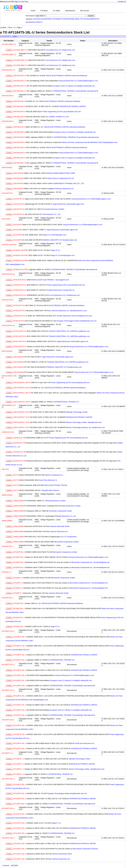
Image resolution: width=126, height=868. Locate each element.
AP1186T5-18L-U (8, 631)
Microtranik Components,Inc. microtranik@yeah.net (91, 562)
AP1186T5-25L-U (8, 665)
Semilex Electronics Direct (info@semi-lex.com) (74, 316)
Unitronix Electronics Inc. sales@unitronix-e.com (69, 311)
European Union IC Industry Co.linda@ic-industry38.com (74, 86)
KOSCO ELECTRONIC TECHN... (56, 485)
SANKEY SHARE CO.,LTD (59, 117)
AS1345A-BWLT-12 (9, 44)
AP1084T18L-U (7, 546)
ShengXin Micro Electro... (51, 490)
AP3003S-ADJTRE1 (9, 245)
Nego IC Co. (56, 250)
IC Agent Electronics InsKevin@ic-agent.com (67, 204)
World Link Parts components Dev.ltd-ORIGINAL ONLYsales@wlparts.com (90, 142)
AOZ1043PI (6, 219)
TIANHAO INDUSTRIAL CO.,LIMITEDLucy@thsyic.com (69, 331)
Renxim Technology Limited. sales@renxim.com (84, 422)
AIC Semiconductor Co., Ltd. (50, 214)
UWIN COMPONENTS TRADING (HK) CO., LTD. (66, 183)
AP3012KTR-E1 (8, 300)
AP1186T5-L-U (7, 753)
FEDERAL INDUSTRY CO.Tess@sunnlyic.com (60, 240)
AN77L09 (5, 469)
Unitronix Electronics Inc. (59, 531)
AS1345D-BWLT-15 (9, 55)
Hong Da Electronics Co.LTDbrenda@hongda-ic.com (78, 81)
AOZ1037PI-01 (7, 193)
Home (33, 11)
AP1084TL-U (6, 572)
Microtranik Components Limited (66, 542)
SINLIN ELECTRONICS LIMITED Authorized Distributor (67, 76)
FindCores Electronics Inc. (64, 189)
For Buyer (44, 11)
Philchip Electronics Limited (55, 501)
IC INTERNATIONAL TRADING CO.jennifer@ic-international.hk (75, 91)
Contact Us (122, 1)
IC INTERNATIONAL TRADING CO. (66, 402)
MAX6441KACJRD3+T (34, 22)
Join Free (25, 1)
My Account (85, 11)
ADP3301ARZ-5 (8, 96)
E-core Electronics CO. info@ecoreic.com (60, 50)
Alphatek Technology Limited (77, 412)
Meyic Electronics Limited (71, 506)
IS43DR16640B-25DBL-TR (73, 19)
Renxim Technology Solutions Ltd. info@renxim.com (86, 427)
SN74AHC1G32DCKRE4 (43, 19)
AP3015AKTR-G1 (8, 274)
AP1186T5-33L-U (8, 720)
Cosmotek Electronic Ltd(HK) (53, 209)
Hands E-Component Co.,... (55, 475)
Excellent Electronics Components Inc (61, 290)
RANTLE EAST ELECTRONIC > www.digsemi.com (50, 280)
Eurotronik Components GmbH (60, 511)
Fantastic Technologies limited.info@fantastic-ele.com (77, 321)
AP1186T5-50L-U (8, 779)
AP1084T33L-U (7, 598)
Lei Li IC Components (68, 537)
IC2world (6, 865)
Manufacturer (70, 11)
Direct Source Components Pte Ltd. (61, 178)
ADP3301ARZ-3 (8, 121)
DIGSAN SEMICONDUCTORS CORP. (61, 173)
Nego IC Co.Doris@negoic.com (55, 235)
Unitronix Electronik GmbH (60, 526)
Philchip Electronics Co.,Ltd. (66, 516)
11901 (15, 36)
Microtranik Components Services (85, 849)
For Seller (57, 11)
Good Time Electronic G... (49, 480)
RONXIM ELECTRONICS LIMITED (73, 106)
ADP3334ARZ (7, 168)
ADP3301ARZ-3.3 (8, 70)
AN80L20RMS (7, 521)
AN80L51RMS (7, 495)
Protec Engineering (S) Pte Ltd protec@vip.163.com (62, 112)
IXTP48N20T (57, 19)
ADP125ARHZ (7, 351)
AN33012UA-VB (8, 432)
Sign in (17, 1)
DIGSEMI (14, 865)
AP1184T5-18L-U (8, 838)
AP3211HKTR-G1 (8, 325)
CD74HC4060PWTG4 (91, 19)
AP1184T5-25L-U (8, 808)
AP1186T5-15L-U (8, 690)
